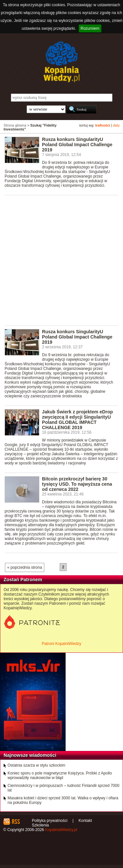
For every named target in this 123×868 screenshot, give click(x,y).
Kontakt (85, 821)
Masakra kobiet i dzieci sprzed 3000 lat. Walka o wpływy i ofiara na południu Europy (63, 800)
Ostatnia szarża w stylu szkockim (36, 765)
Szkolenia (40, 825)
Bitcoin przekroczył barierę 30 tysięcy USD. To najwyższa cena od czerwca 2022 (77, 484)
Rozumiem (90, 28)
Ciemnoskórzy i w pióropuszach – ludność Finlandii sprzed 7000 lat (63, 788)
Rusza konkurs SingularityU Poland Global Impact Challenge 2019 (77, 145)
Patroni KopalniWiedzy (61, 644)
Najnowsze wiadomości (30, 755)
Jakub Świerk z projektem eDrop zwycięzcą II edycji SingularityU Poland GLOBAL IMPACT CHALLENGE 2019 (77, 420)
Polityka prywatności (50, 821)
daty (116, 125)
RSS (16, 822)
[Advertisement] (61, 260)
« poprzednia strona (25, 567)
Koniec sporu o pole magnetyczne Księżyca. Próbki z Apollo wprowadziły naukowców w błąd (60, 775)
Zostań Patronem (23, 580)
